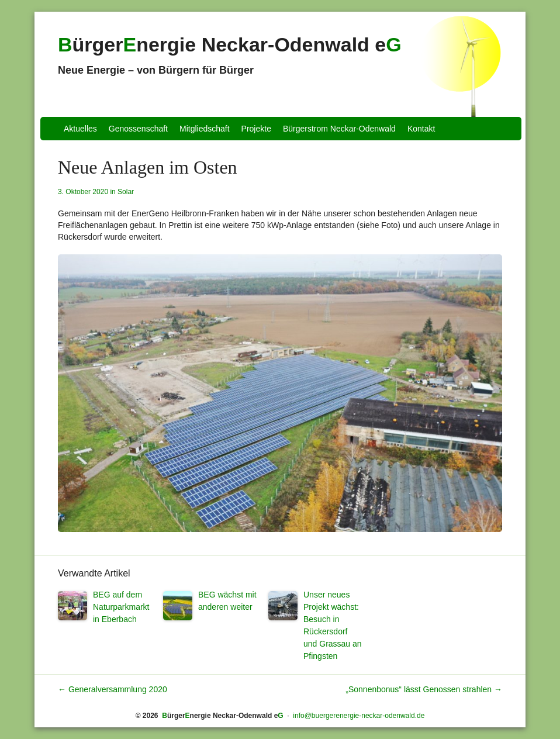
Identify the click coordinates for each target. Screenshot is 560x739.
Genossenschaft (138, 129)
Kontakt (421, 129)
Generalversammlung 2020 (113, 689)
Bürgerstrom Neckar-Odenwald (339, 129)
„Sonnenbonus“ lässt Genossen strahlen (424, 689)
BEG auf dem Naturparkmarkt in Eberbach (121, 607)
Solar (126, 192)
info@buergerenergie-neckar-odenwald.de (359, 716)
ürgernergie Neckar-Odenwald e (230, 44)
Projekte (256, 129)
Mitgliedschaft (205, 129)
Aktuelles (80, 129)
